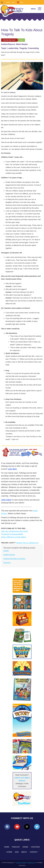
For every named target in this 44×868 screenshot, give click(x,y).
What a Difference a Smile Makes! (14, 537)
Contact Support (21, 863)
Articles (6, 551)
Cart (21, 2)
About (24, 852)
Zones (25, 847)
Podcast (16, 847)
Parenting (7, 563)
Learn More (12, 469)
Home (7, 847)
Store (9, 852)
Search (3, 2)
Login (8, 2)
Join (13, 2)
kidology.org (32, 863)
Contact (34, 852)
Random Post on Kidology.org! (27, 543)
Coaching (35, 847)
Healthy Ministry (9, 555)
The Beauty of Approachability (12, 534)
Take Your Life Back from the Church (15, 531)
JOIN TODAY (6, 500)
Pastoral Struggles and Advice (14, 559)
